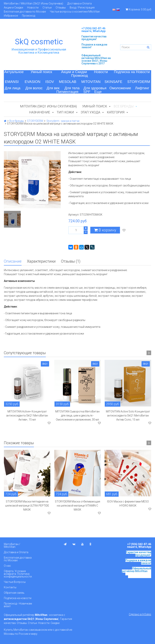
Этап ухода (90, 112)
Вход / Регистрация (82, 8)
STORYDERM (139, 82)
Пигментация (67, 92)
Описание (13, 261)
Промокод (28, 16)
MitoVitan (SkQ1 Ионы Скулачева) (49, 106)
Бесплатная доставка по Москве (25, 12)
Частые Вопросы (15, 582)
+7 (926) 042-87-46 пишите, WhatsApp (93, 30)
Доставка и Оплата (79, 3)
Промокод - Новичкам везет (18, 605)
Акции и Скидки (13, 8)
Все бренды (17, 121)
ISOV (50, 82)
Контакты (10, 587)
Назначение (40, 112)
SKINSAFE (113, 82)
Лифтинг (142, 88)
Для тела (72, 88)
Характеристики (41, 261)
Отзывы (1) (71, 261)
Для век (53, 88)
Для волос (34, 88)
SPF (87, 92)
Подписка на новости (18, 598)
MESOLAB (68, 82)
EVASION (33, 82)
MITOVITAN (91, 82)
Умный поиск (41, 72)
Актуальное (14, 72)
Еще (98, 92)
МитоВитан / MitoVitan (12, 545)
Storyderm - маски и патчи (63, 121)
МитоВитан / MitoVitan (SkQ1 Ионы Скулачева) (34, 3)
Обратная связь (14, 593)
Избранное (11, 16)
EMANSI (12, 82)
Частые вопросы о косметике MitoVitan (75, 12)
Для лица (13, 88)
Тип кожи (65, 112)
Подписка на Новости (132, 72)
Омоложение (120, 88)
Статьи (47, 8)
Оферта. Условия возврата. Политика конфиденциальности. (18, 574)
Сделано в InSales (140, 614)
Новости (33, 8)
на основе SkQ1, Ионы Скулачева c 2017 (96, 61)
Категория (116, 112)
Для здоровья (95, 88)
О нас (7, 566)
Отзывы (61, 8)
